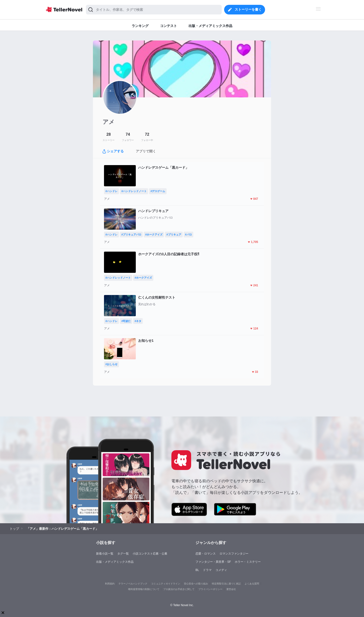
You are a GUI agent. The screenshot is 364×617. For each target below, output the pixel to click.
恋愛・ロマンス (206, 554)
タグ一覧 (123, 554)
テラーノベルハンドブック (133, 584)
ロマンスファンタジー (234, 554)
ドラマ (207, 570)
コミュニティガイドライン (166, 584)
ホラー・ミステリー (248, 562)
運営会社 (231, 589)
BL (197, 570)
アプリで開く (146, 151)
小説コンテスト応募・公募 (150, 554)
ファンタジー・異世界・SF (213, 562)
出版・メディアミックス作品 (115, 562)
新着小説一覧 (105, 554)
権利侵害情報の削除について (144, 589)
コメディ (221, 570)
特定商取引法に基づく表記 (226, 584)
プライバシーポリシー (210, 589)
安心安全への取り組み (196, 584)
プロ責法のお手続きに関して (179, 589)
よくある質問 (252, 584)
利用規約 (110, 584)
